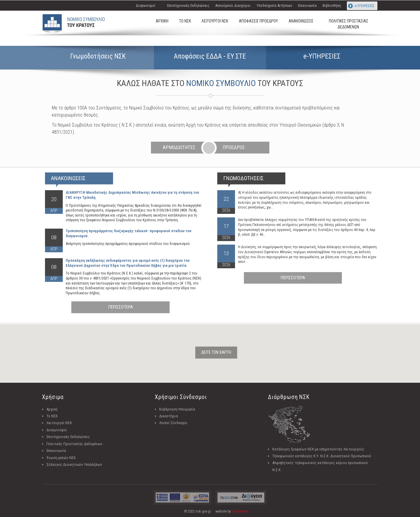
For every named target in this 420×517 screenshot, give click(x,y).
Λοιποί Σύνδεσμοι (173, 423)
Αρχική (52, 409)
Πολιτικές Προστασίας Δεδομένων (74, 444)
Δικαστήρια (169, 416)
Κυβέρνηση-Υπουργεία (177, 409)
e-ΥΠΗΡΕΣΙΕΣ (365, 6)
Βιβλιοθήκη (332, 5)
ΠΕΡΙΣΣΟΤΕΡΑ (121, 307)
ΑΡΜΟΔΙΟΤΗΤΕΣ (179, 147)
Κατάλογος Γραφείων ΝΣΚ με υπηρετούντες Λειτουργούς (318, 449)
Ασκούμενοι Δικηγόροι (233, 5)
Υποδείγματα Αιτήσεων (274, 5)
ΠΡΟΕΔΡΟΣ (234, 147)
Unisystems (240, 511)
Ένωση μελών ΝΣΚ (61, 458)
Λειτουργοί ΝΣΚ (59, 423)
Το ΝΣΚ (52, 416)
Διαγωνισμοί (146, 5)
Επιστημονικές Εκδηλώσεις (188, 5)
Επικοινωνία (307, 5)
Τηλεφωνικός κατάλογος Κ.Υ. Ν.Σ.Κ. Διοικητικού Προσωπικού (322, 456)
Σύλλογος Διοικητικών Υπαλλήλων (74, 465)
